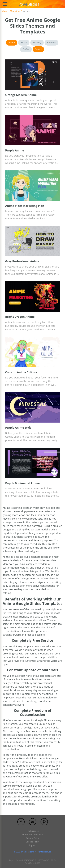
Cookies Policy (32, 842)
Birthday (37, 43)
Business (51, 43)
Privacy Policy (32, 838)
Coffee (26, 49)
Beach (24, 43)
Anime (12, 43)
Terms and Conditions (33, 834)
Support (33, 845)
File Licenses (33, 831)
